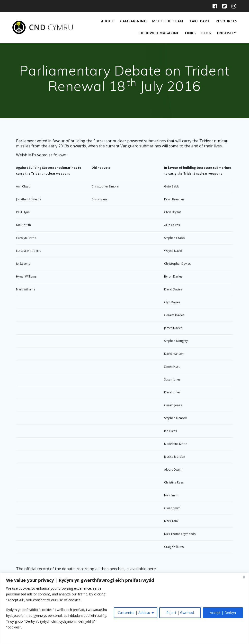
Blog (206, 33)
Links (190, 33)
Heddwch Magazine (159, 33)
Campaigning (133, 21)
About (108, 21)
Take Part (200, 21)
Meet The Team (168, 21)
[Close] (244, 577)
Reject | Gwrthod (180, 613)
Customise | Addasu (134, 613)
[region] (124, 608)
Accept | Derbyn (223, 613)
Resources (227, 21)
